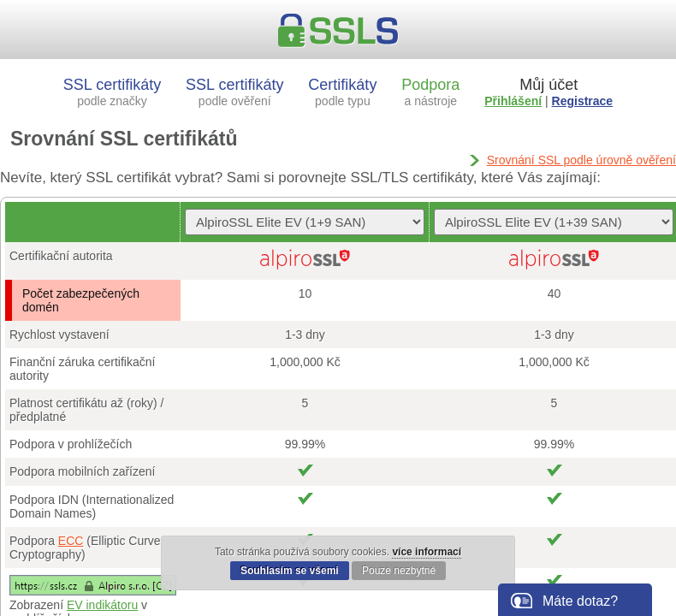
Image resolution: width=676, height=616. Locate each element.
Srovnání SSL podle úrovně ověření (581, 160)
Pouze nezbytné (399, 571)
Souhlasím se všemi (290, 571)
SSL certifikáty (112, 92)
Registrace (583, 101)
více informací (427, 552)
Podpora (430, 92)
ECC (71, 541)
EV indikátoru (102, 605)
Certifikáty (342, 92)
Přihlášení (513, 101)
